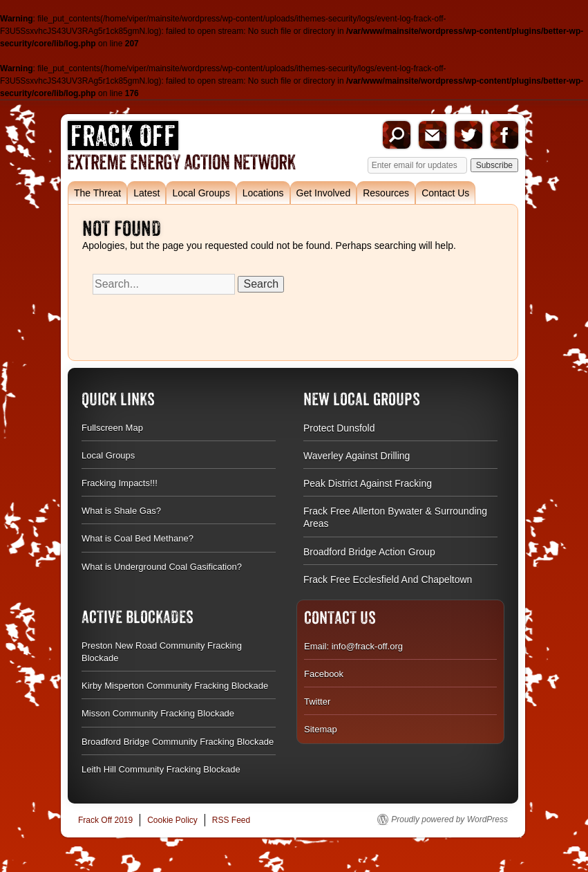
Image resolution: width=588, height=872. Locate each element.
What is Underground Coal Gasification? (162, 567)
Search (397, 135)
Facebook (504, 135)
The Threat (97, 193)
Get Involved (324, 193)
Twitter (468, 135)
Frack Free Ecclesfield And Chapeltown (388, 579)
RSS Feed (231, 820)
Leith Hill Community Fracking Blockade (161, 769)
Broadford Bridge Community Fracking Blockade (178, 742)
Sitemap (321, 729)
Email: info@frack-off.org (353, 646)
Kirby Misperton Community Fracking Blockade (175, 686)
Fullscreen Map (112, 428)
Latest (146, 193)
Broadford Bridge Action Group (369, 552)
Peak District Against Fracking (368, 483)
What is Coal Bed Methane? (137, 538)
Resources (386, 193)
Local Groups (201, 193)
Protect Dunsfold (339, 428)
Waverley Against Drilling (357, 456)
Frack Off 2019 (105, 820)
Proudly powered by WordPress (449, 819)
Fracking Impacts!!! (120, 483)
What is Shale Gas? (121, 511)
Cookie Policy (172, 820)
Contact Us (445, 193)
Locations (263, 193)
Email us (433, 135)
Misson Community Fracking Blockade (158, 713)
